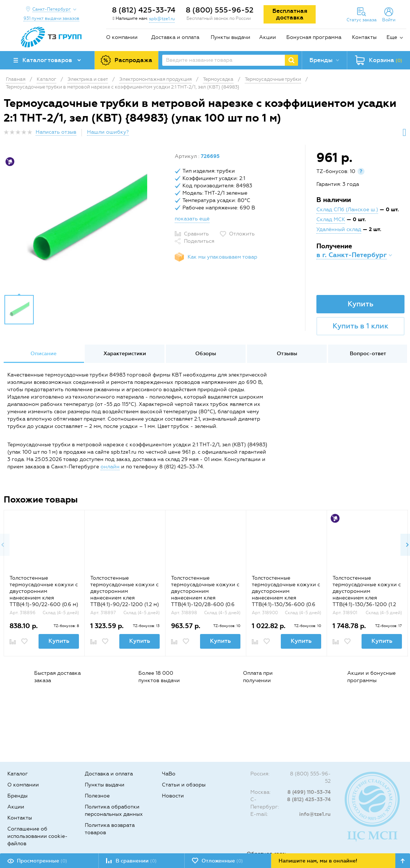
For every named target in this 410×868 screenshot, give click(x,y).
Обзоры (206, 354)
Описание (43, 354)
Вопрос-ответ (368, 354)
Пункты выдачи (231, 37)
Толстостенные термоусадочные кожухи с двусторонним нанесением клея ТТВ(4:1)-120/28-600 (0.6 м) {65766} (205, 595)
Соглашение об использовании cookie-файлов (37, 836)
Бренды (17, 796)
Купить (360, 304)
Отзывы (287, 354)
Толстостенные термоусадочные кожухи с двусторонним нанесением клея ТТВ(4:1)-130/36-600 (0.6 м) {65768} (286, 595)
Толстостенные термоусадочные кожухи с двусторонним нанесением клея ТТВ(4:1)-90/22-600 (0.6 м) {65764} (44, 595)
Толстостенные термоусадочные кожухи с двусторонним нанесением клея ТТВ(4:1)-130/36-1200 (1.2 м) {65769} (367, 595)
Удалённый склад (339, 229)
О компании (122, 37)
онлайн (110, 467)
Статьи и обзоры (184, 785)
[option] (86, 221)
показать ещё (192, 219)
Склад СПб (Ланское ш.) (347, 210)
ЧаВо (169, 774)
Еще (392, 37)
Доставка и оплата (175, 37)
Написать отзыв (56, 132)
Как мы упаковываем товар (222, 257)
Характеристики (125, 354)
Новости (173, 796)
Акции (268, 37)
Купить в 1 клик (360, 326)
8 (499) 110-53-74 (309, 792)
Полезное (97, 796)
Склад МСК (331, 219)
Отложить (242, 234)
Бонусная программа (314, 37)
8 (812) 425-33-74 (144, 10)
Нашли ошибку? (108, 132)
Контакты (364, 37)
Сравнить (196, 234)
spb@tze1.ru (162, 19)
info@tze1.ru (315, 814)
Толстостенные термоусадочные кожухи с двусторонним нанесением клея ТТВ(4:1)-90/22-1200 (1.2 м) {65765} (125, 595)
